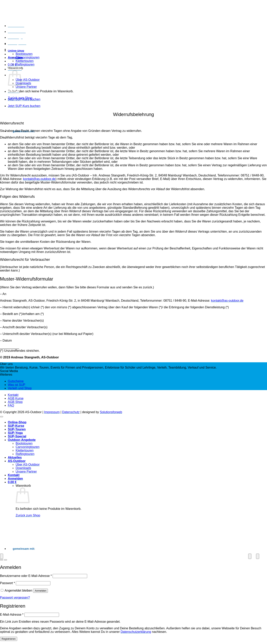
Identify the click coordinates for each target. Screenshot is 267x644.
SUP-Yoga (15, 37)
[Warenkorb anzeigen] (12, 482)
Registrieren (9, 639)
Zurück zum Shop (28, 515)
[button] (15, 58)
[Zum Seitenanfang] (2, 417)
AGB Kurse (16, 398)
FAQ (11, 405)
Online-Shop (17, 422)
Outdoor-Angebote (22, 49)
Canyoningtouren (28, 57)
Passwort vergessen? (15, 598)
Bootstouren (24, 54)
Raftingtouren (25, 64)
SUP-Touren (17, 32)
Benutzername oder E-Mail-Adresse (26, 576)
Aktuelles (15, 69)
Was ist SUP (17, 385)
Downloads (23, 83)
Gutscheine (16, 381)
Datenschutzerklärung (136, 632)
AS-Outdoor (17, 461)
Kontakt (14, 91)
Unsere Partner (26, 87)
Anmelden (40, 591)
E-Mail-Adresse (12, 615)
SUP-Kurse (16, 26)
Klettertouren (25, 61)
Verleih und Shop (20, 388)
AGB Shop (15, 402)
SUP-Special (17, 43)
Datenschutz (71, 412)
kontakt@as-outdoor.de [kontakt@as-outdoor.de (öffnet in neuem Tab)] (39, 179)
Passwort (7, 583)
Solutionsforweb (111, 412)
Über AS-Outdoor (28, 80)
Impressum (52, 412)
